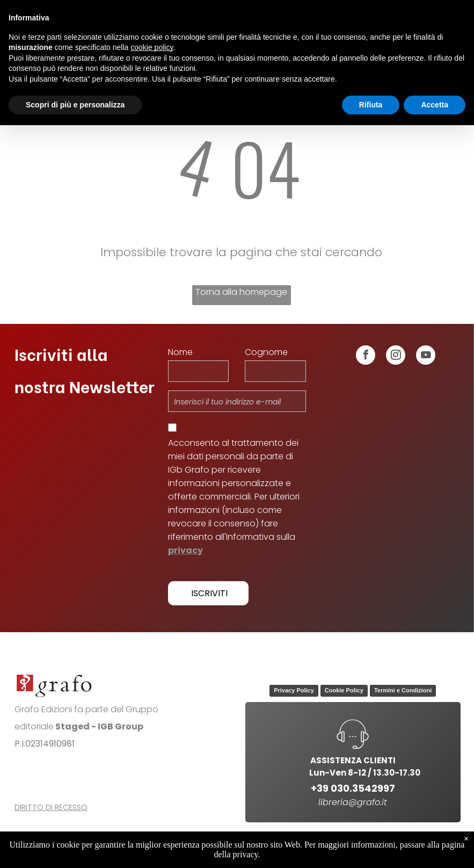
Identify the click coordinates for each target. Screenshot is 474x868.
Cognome (266, 352)
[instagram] (396, 356)
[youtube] (426, 356)
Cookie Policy (344, 690)
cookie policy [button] (152, 47)
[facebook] (366, 356)
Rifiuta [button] (371, 105)
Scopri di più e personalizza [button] (75, 105)
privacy (185, 550)
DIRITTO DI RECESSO (51, 807)
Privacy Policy (294, 690)
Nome (180, 352)
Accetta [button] (435, 105)
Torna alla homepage (241, 292)
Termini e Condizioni (403, 690)
